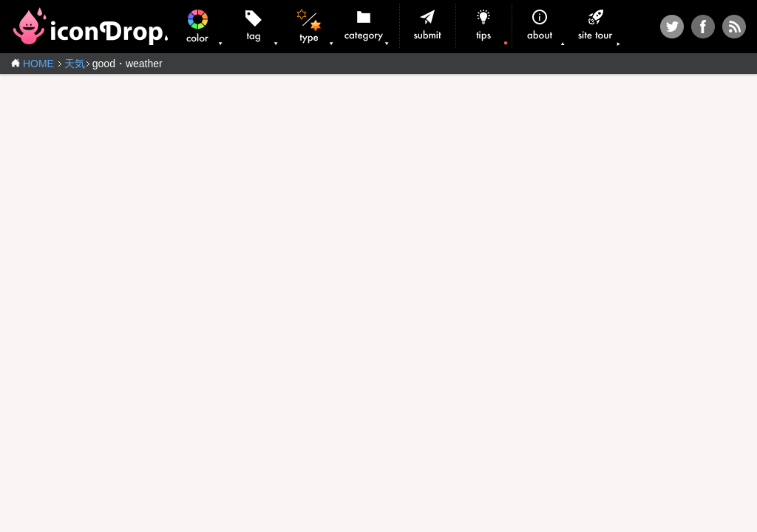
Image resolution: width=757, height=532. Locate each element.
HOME (38, 64)
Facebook (703, 27)
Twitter (672, 27)
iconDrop (90, 26)
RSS (734, 27)
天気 (75, 64)
